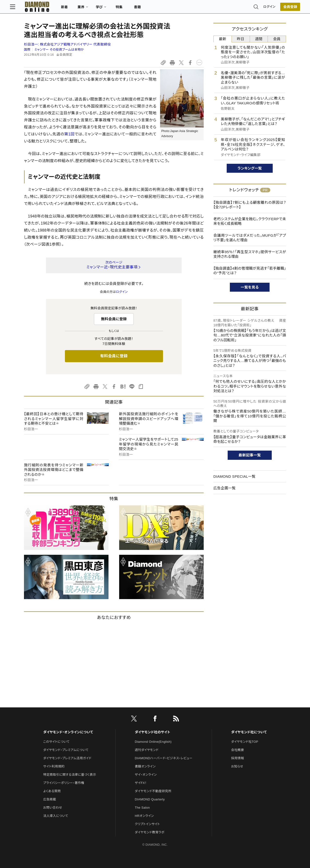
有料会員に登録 (114, 356)
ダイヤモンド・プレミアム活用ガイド (67, 758)
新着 (79, 9)
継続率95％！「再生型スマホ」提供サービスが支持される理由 (250, 254)
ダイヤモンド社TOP (245, 742)
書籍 (151, 9)
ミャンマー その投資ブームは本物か (59, 50)
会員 (277, 39)
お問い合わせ (53, 808)
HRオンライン (144, 816)
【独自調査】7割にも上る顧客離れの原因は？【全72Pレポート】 (250, 205)
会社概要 (237, 750)
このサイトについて (56, 742)
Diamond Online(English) (153, 742)
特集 (133, 9)
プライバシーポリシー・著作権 (64, 783)
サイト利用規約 (54, 766)
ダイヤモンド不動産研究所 (153, 791)
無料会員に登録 (114, 319)
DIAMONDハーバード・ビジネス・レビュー (164, 758)
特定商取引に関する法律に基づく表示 (70, 775)
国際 (27, 50)
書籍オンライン (145, 766)
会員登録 (276, 8)
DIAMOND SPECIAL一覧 (234, 476)
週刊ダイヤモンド (147, 750)
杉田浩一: (67, 44)
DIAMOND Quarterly (150, 799)
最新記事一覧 (250, 455)
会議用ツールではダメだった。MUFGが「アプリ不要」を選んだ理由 (250, 238)
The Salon (142, 808)
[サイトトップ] (46, 8)
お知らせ (237, 766)
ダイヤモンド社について (249, 732)
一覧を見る (250, 287)
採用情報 (237, 758)
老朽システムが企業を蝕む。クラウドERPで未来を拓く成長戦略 (250, 221)
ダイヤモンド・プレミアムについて (66, 750)
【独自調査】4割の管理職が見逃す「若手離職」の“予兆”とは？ (250, 271)
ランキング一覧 (250, 168)
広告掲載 (50, 799)
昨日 (241, 39)
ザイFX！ (141, 783)
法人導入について (56, 816)
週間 (259, 39)
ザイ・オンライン (146, 775)
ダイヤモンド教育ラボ (150, 832)
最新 (223, 39)
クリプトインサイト (147, 824)
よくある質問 (52, 791)
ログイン (255, 8)
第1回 (69, 134)
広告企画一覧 (225, 488)
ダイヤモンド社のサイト (153, 732)
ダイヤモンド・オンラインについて (68, 732)
